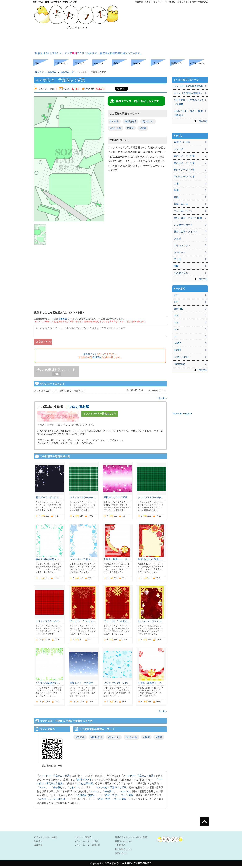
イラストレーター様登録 (164, 2)
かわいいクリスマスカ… (151, 623)
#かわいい (148, 121)
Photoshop (179, 364)
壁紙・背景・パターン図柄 (119, 797)
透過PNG (179, 309)
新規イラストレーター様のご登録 (131, 839)
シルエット (180, 252)
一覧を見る (162, 400)
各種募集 (38, 847)
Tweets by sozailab (182, 414)
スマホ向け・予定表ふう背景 (54, 777)
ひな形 (177, 239)
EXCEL (178, 350)
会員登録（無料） (143, 2)
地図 (176, 266)
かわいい (74, 789)
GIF (176, 302)
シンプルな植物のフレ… (48, 685)
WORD (178, 343)
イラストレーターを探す (46, 839)
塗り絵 (177, 259)
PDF (176, 329)
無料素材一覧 (67, 72)
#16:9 (130, 128)
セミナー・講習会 (83, 839)
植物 (176, 190)
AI (175, 336)
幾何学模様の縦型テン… (48, 561)
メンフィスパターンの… (117, 685)
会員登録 (63, 319)
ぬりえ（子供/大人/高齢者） (188, 93)
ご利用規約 (120, 847)
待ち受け (58, 789)
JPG (176, 295)
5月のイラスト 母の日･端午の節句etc (188, 113)
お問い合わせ (121, 855)
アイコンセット (182, 245)
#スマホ (114, 121)
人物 (176, 184)
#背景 (143, 128)
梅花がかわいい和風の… (151, 561)
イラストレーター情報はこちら (100, 415)
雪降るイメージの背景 (81, 685)
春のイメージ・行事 (184, 156)
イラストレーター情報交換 (87, 847)
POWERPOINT (182, 357)
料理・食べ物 (181, 204)
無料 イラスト (85, 781)
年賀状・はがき (182, 142)
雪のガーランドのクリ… (48, 499)
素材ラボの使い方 (200, 2)
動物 (176, 197)
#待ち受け (131, 121)
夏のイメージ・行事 (184, 163)
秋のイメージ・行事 (184, 170)
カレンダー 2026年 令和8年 (188, 86)
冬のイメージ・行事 (184, 177)
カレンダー (180, 149)
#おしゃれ (115, 128)
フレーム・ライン (183, 211)
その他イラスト (182, 273)
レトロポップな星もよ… (83, 561)
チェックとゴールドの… (83, 623)
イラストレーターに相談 (86, 843)
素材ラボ (39, 72)
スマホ (43, 789)
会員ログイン (184, 2)
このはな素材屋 (78, 408)
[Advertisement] (150, 28)
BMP (176, 323)
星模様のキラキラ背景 (115, 499)
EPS (176, 316)
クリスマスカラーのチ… (83, 499)
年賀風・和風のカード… (117, 561)
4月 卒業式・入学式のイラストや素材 (189, 102)
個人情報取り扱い (123, 851)
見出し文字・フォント (186, 232)
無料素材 (52, 72)
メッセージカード (183, 225)
